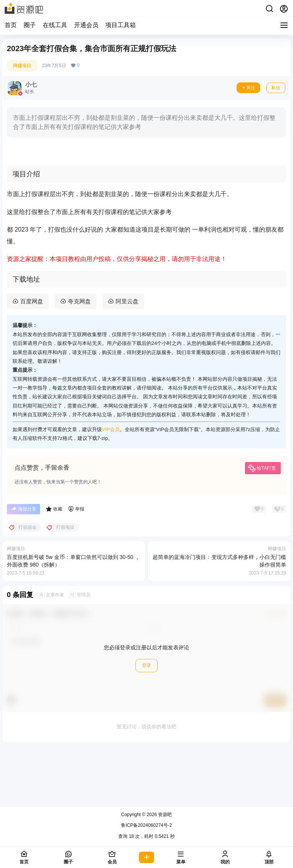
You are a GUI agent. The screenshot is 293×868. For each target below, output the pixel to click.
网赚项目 (22, 66)
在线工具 (55, 25)
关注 (248, 88)
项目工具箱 (121, 25)
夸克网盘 (79, 362)
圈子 (30, 25)
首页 (11, 25)
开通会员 (86, 25)
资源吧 (164, 815)
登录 (146, 726)
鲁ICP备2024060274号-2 (146, 825)
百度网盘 (32, 362)
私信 (276, 88)
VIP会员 (111, 489)
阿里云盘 (127, 362)
